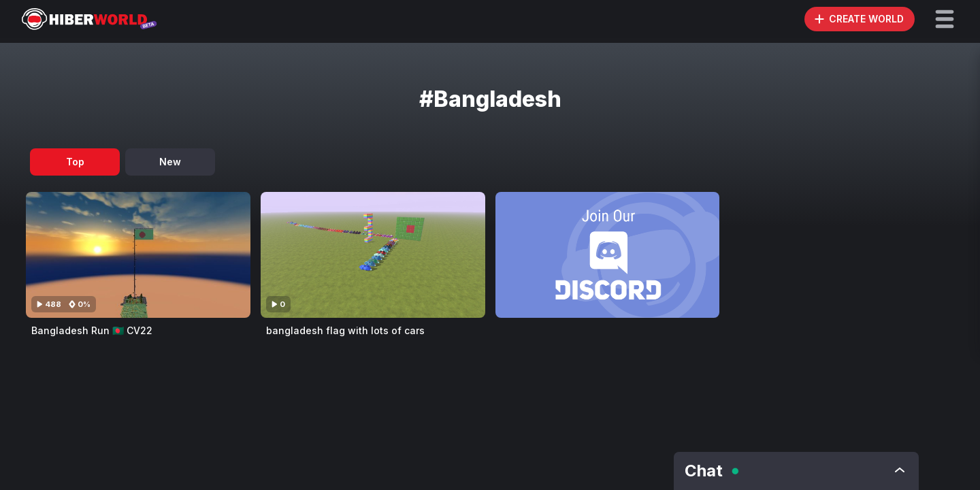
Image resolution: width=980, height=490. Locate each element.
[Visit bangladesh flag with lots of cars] (373, 255)
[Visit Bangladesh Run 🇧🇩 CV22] (138, 255)
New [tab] (170, 162)
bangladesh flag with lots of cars (345, 330)
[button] (945, 19)
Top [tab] (75, 162)
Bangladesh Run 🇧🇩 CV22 (92, 330)
